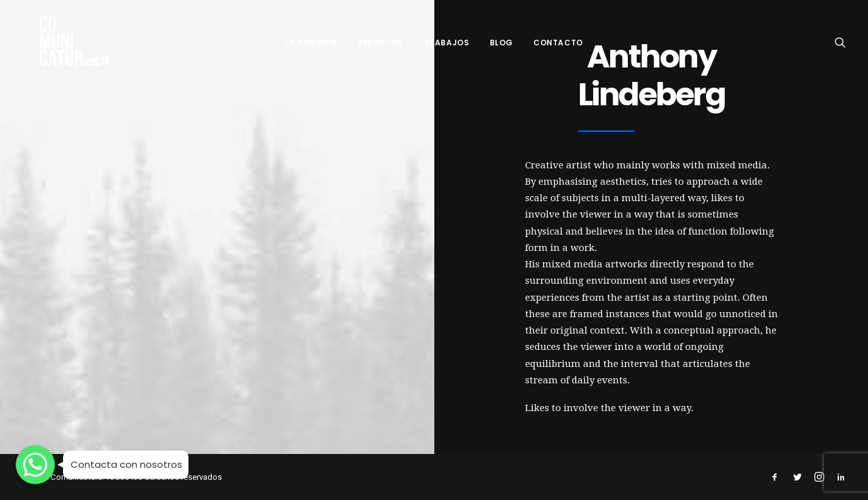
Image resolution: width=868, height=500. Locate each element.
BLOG (501, 39)
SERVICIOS (380, 39)
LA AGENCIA (311, 39)
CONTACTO (558, 39)
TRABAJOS (447, 39)
